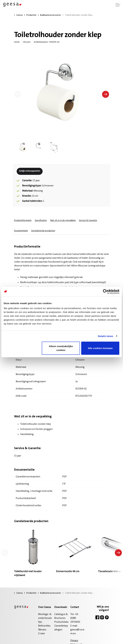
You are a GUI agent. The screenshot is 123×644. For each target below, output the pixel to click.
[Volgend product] (118, 553)
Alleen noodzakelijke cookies (61, 348)
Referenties (44, 626)
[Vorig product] (5, 553)
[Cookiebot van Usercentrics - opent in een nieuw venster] (105, 291)
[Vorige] (18, 94)
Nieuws (42, 630)
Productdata (61, 622)
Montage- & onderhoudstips (45, 618)
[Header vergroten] (118, 5)
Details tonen (105, 336)
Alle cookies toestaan (100, 348)
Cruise (41, 634)
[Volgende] (106, 94)
